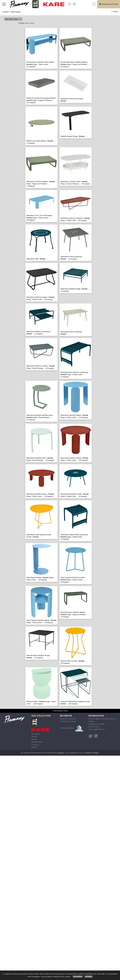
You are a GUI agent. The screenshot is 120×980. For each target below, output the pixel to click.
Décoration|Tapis (37, 742)
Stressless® (36, 734)
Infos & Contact (94, 727)
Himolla (34, 737)
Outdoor (6, 12)
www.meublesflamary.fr (97, 729)
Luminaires (35, 745)
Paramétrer (78, 977)
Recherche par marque (68, 721)
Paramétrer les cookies (97, 724)
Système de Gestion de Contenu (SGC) (48, 753)
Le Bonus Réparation (67, 728)
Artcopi (34, 739)
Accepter (89, 977)
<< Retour (115, 12)
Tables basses (16, 12)
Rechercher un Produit (109, 4)
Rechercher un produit (68, 719)
